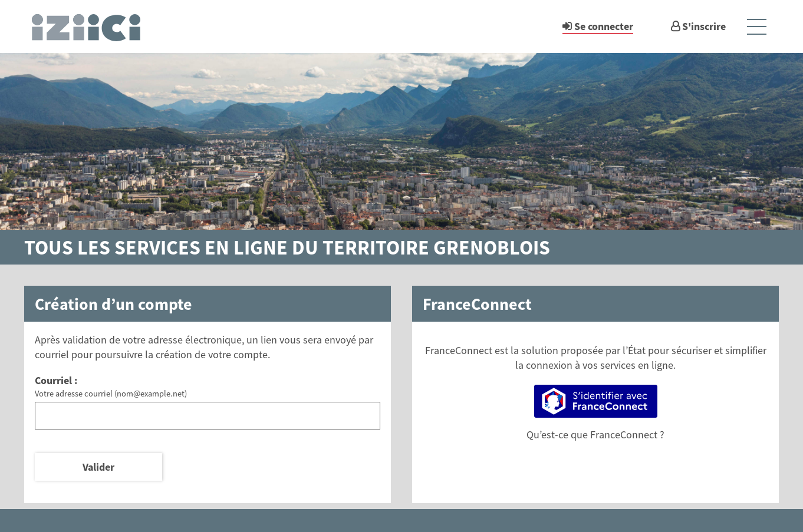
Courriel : (56, 380)
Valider (98, 467)
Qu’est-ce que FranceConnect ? (595, 434)
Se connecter (604, 26)
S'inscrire (704, 26)
